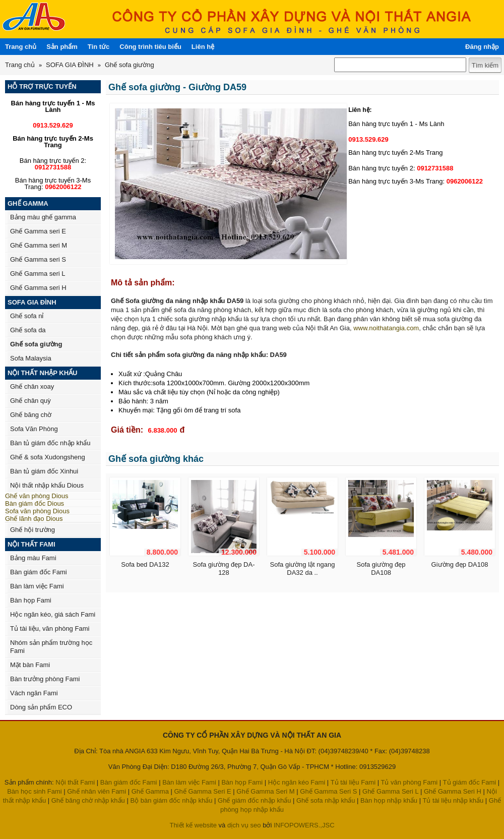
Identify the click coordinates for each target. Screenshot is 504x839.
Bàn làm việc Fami (37, 586)
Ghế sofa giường (130, 65)
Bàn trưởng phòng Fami (45, 679)
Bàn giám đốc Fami (39, 572)
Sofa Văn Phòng (34, 429)
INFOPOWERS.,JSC (304, 825)
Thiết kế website (193, 825)
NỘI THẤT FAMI (31, 544)
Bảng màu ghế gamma (43, 217)
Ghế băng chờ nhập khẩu (88, 800)
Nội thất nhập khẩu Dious (47, 485)
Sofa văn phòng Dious (37, 511)
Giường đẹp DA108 (460, 564)
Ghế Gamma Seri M (265, 791)
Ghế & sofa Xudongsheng (48, 457)
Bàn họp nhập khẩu (389, 800)
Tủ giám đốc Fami (470, 782)
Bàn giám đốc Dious (35, 503)
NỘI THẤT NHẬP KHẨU (42, 373)
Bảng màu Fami (33, 558)
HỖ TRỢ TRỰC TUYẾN (42, 86)
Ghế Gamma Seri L (390, 791)
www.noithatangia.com (386, 328)
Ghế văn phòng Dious (37, 496)
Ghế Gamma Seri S (328, 791)
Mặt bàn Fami (30, 665)
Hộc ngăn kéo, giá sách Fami (53, 614)
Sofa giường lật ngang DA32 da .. (303, 568)
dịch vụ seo (244, 825)
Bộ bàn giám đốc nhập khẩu (171, 800)
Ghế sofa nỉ (27, 316)
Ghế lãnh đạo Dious (34, 519)
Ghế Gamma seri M (39, 245)
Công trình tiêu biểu (150, 47)
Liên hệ (203, 47)
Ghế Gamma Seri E (203, 791)
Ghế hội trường (33, 530)
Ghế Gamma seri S (38, 259)
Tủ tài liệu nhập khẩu (453, 800)
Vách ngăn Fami (34, 693)
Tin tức (99, 47)
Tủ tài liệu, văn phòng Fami (50, 628)
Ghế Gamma (150, 791)
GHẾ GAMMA (28, 203)
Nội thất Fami (75, 782)
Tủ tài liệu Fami (353, 782)
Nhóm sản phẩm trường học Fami (51, 647)
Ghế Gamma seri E (38, 231)
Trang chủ (21, 47)
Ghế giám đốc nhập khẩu (254, 800)
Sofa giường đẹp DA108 (381, 568)
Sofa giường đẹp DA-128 (224, 568)
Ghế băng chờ (31, 415)
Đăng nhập (482, 47)
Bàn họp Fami (31, 600)
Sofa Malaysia (31, 358)
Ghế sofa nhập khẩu (326, 800)
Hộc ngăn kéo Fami (297, 782)
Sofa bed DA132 (145, 564)
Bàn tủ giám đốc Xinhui (44, 471)
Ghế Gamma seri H (38, 288)
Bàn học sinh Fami (34, 791)
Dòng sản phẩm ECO (41, 707)
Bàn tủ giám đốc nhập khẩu (50, 443)
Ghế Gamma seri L (38, 274)
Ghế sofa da (28, 330)
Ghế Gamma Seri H (453, 791)
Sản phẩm (62, 47)
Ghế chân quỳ (30, 401)
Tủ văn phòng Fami (409, 782)
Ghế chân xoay (32, 386)
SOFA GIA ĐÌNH (70, 65)
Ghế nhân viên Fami (97, 791)
